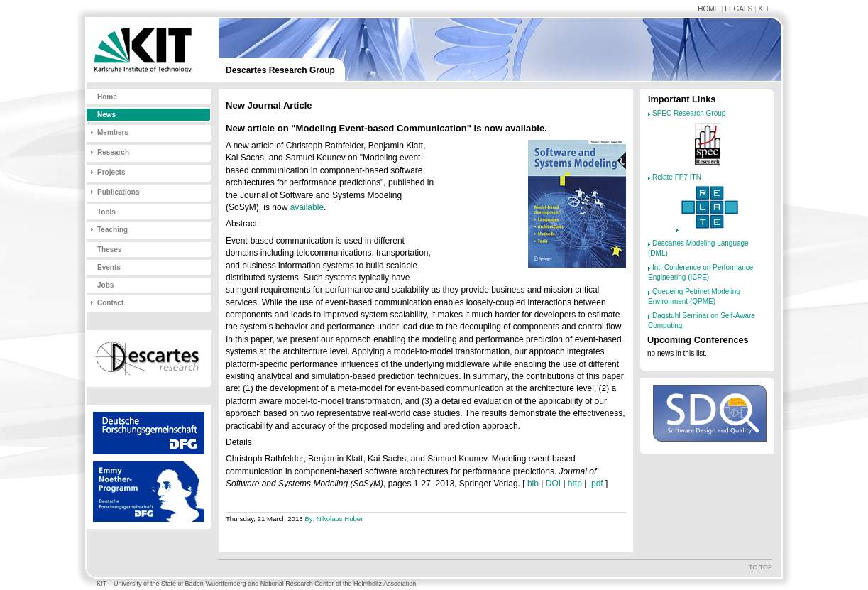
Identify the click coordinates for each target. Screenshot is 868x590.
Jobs (105, 285)
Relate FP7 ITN (677, 177)
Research (113, 152)
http (575, 484)
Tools (106, 212)
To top (760, 567)
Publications (118, 192)
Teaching (112, 230)
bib (533, 484)
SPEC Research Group (689, 113)
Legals (738, 9)
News (106, 115)
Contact (110, 303)
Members (113, 132)
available (307, 207)
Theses (109, 250)
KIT (764, 9)
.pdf (596, 484)
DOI (553, 484)
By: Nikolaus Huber (334, 519)
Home (708, 9)
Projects (111, 172)
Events (109, 267)
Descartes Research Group (280, 70)
